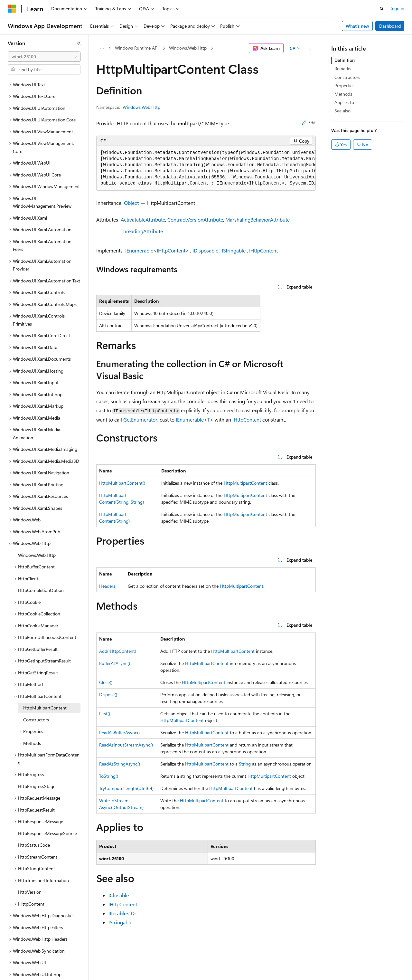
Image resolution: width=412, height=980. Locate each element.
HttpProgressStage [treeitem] (37, 764)
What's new (357, 26)
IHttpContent (171, 250)
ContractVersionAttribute (195, 219)
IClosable (119, 895)
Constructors (347, 77)
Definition (345, 60)
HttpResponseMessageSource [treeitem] (47, 811)
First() (105, 714)
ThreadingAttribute (142, 231)
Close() (106, 682)
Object (131, 203)
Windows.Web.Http (188, 48)
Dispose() (108, 695)
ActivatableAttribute (143, 219)
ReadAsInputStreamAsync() (126, 745)
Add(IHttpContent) (118, 651)
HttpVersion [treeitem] (30, 870)
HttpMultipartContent (245, 483)
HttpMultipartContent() (122, 483)
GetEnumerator (140, 419)
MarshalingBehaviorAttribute (257, 219)
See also (342, 111)
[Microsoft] (12, 9)
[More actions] (310, 48)
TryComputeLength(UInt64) (126, 788)
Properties (344, 86)
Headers (107, 586)
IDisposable (205, 250)
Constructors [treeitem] (36, 697)
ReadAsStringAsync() (120, 764)
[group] (206, 168)
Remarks (343, 68)
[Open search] (382, 9)
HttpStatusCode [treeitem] (34, 823)
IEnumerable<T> (195, 419)
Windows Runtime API (137, 48)
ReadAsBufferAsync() (119, 733)
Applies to (344, 102)
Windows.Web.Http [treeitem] (37, 533)
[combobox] (44, 57)
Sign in (398, 8)
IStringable (234, 250)
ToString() (109, 776)
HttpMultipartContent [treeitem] (45, 685)
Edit (309, 123)
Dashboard (390, 26)
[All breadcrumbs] (102, 48)
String (245, 764)
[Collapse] (79, 43)
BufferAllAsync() (115, 663)
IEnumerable (139, 250)
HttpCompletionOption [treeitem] (41, 568)
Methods (343, 94)
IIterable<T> (122, 913)
